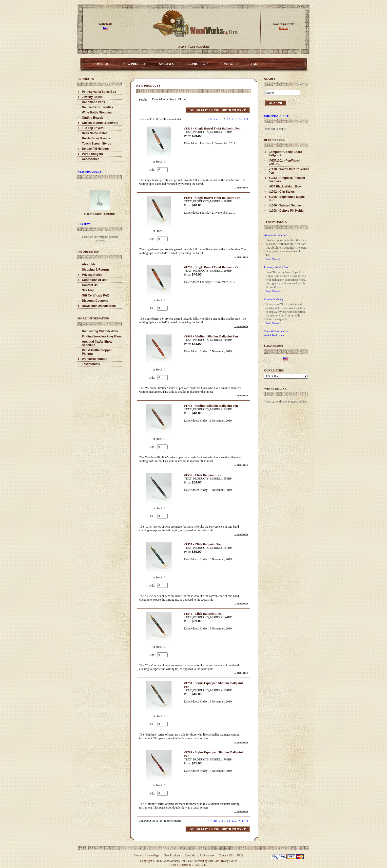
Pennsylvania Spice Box (99, 92)
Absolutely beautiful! (276, 235)
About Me (89, 264)
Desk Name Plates (95, 133)
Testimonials (91, 364)
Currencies (274, 370)
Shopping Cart (276, 116)
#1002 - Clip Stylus (282, 192)
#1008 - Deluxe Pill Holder (287, 211)
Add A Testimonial (274, 335)
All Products (197, 64)
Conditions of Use (95, 280)
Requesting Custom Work (100, 331)
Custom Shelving (273, 299)
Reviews (85, 224)
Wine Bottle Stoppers (97, 112)
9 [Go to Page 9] (230, 119)
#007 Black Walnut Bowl (285, 186)
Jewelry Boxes (92, 97)
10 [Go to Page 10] (233, 119)
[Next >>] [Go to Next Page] (243, 119)
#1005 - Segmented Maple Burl (287, 199)
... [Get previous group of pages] (220, 119)
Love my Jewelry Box (276, 267)
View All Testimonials (276, 331)
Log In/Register (200, 47)
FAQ (254, 64)
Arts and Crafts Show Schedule (97, 343)
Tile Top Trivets (93, 128)
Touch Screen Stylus (97, 144)
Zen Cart (213, 861)
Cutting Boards (93, 118)
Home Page (102, 64)
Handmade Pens (93, 102)
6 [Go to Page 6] (223, 119)
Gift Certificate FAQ (96, 295)
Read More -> (273, 259)
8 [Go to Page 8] (227, 119)
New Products (135, 64)
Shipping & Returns (96, 270)
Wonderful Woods (95, 359)
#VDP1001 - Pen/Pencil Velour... (284, 162)
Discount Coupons (95, 301)
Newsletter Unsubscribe (99, 306)
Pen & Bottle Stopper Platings (97, 352)
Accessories (91, 159)
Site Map (88, 290)
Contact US (230, 64)
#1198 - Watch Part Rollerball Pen (289, 171)
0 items (284, 28)
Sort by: (144, 100)
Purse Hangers (92, 154)
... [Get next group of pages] (236, 119)
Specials (166, 64)
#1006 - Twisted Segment (286, 205)
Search (270, 79)
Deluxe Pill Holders (95, 149)
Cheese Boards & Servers (100, 123)
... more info (241, 187)
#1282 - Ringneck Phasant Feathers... (287, 180)
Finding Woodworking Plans (102, 336)
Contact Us (90, 285)
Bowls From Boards (96, 138)
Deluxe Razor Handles (97, 107)
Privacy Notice (92, 275)
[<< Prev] (213, 119)
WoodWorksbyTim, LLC (177, 861)
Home (182, 47)
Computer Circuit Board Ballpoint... (285, 154)
